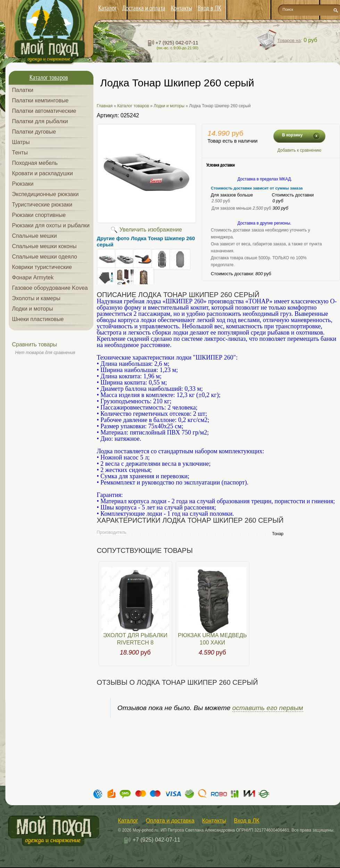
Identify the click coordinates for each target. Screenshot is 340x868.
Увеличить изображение (151, 230)
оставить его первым (268, 708)
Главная (105, 106)
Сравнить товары (35, 344)
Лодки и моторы (169, 106)
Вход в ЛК (209, 8)
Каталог (107, 8)
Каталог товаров (133, 106)
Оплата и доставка (170, 821)
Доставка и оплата (144, 8)
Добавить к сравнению (299, 150)
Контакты (181, 8)
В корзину (292, 135)
